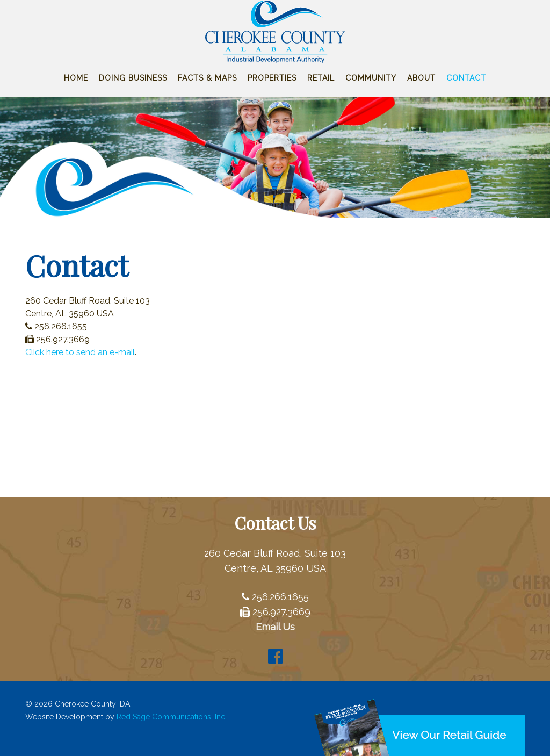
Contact (466, 78)
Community (371, 78)
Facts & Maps (207, 78)
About (421, 78)
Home (76, 78)
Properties (272, 78)
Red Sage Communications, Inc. (172, 717)
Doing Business (133, 78)
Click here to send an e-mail (80, 352)
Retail (321, 78)
